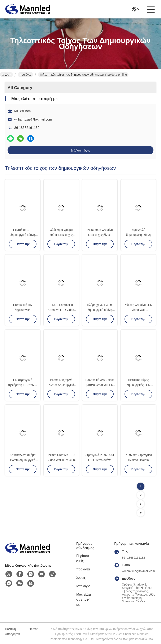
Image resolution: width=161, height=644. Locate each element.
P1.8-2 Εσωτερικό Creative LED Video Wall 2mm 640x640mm (61, 310)
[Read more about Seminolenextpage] (141, 504)
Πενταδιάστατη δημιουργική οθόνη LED (23, 235)
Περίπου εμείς (83, 558)
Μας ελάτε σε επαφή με (84, 599)
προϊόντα (25, 75)
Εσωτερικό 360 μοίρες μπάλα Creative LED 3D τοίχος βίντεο (100, 385)
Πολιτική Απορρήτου (12, 631)
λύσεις (81, 578)
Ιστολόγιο (83, 586)
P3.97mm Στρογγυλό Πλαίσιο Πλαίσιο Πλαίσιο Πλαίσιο (138, 460)
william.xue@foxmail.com (33, 119)
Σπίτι (6, 75)
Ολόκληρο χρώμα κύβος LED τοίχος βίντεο (61, 235)
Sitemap (33, 629)
